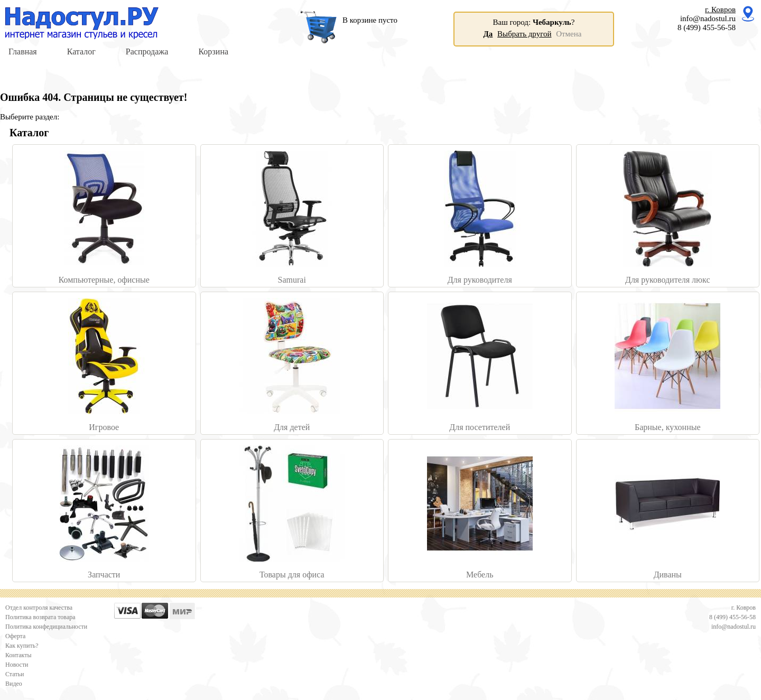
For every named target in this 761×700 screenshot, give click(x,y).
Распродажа (147, 52)
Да (488, 34)
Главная (23, 52)
